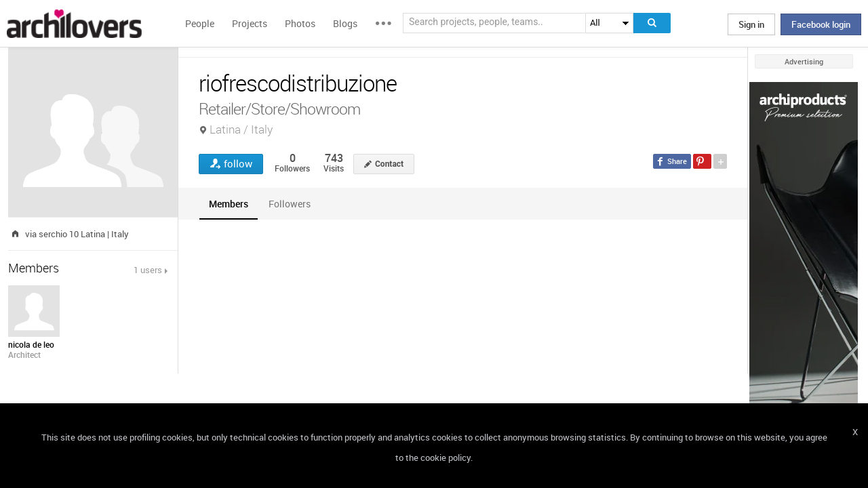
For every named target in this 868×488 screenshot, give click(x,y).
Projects (250, 23)
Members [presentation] (229, 204)
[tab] (229, 204)
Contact (389, 164)
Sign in (751, 24)
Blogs (345, 23)
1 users (148, 270)
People (200, 23)
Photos (300, 23)
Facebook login (821, 24)
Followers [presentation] (290, 204)
